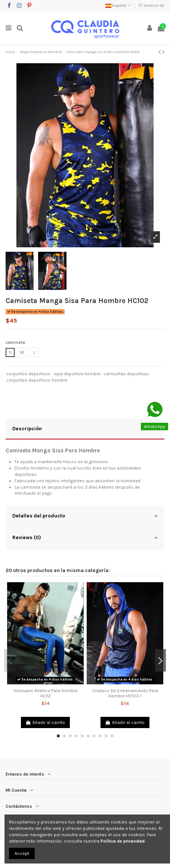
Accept (22, 853)
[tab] (85, 430)
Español (119, 6)
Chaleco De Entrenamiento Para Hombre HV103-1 (125, 693)
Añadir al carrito (45, 722)
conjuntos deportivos (28, 374)
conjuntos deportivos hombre (37, 380)
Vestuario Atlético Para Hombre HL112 (46, 693)
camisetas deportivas (126, 374)
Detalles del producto (85, 516)
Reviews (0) (85, 538)
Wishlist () (151, 6)
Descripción (85, 429)
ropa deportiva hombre (77, 374)
